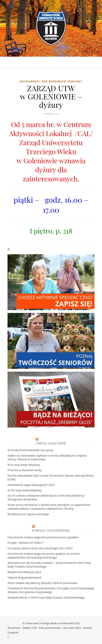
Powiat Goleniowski (51, 530)
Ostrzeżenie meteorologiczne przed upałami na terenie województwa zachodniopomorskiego (44, 555)
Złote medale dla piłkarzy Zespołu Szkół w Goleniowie (42, 583)
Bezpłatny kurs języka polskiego (28, 514)
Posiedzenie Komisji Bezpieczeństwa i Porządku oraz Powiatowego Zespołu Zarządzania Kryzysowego (51, 590)
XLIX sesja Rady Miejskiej (24, 465)
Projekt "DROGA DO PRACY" (26, 543)
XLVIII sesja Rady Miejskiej (24, 490)
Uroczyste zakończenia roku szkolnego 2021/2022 (40, 548)
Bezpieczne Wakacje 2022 (24, 572)
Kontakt (87, 628)
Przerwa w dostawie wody (24, 470)
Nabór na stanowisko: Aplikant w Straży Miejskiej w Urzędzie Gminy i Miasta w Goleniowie (47, 457)
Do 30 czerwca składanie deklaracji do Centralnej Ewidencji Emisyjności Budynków (46, 497)
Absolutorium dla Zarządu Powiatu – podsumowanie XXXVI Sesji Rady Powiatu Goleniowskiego (49, 565)
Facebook (13, 632)
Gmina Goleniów (51, 443)
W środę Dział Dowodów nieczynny (30, 450)
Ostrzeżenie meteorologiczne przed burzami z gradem (43, 537)
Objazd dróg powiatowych (25, 577)
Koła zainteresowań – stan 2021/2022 (60, 628)
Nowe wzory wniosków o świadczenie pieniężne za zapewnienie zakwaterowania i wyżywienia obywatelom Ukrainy (49, 507)
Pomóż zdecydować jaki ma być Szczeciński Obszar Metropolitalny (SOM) (51, 477)
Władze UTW (30, 628)
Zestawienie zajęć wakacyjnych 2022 (31, 485)
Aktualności (30, 81)
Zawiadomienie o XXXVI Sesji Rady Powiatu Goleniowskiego (46, 597)
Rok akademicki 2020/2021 (62, 81)
